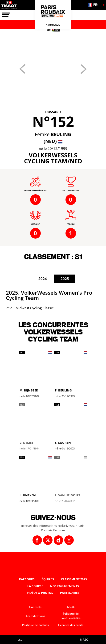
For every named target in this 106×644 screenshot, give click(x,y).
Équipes (48, 579)
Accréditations (35, 616)
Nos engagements (65, 586)
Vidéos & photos (40, 593)
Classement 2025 (74, 579)
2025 (65, 279)
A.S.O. (71, 607)
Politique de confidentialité (71, 616)
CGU (20, 640)
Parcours (27, 579)
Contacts (35, 607)
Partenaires (70, 593)
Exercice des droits (71, 625)
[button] (94, 5)
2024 (43, 279)
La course (35, 586)
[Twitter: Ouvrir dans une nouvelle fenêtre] (48, 540)
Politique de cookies (35, 625)
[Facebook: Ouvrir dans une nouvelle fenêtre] (37, 540)
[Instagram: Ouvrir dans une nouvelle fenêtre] (69, 540)
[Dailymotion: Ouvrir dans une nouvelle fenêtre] (58, 540)
